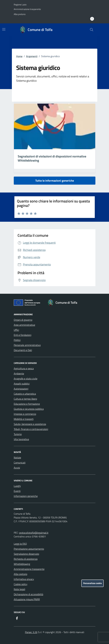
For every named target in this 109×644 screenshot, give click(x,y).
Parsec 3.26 (31, 632)
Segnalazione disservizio (26, 554)
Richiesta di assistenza (26, 559)
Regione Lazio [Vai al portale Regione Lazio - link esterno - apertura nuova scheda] (20, 5)
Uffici (16, 330)
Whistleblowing (22, 564)
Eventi (17, 491)
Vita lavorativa (21, 439)
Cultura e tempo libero (25, 399)
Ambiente (19, 373)
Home (19, 56)
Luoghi (17, 486)
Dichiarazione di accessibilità (28, 594)
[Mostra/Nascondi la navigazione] (4, 29)
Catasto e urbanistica (25, 394)
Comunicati (20, 463)
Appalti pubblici (22, 384)
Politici (17, 340)
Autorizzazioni (21, 389)
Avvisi (17, 468)
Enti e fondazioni (23, 335)
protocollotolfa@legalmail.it (34, 533)
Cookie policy (21, 584)
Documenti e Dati (23, 350)
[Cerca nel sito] (91, 30)
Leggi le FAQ (20, 544)
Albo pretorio (20, 14)
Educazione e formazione (27, 404)
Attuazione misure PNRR (27, 599)
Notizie (17, 457)
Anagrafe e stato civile (26, 379)
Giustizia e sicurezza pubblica (29, 409)
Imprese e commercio (25, 414)
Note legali (19, 589)
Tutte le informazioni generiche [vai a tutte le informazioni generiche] (55, 181)
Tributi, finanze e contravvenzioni (31, 429)
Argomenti (32, 56)
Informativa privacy (24, 579)
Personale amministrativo (27, 345)
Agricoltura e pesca (24, 368)
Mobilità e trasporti (24, 419)
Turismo (18, 434)
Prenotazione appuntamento (29, 549)
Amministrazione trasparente (27, 9)
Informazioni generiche (26, 496)
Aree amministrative (24, 325)
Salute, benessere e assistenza (30, 424)
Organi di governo (23, 320)
